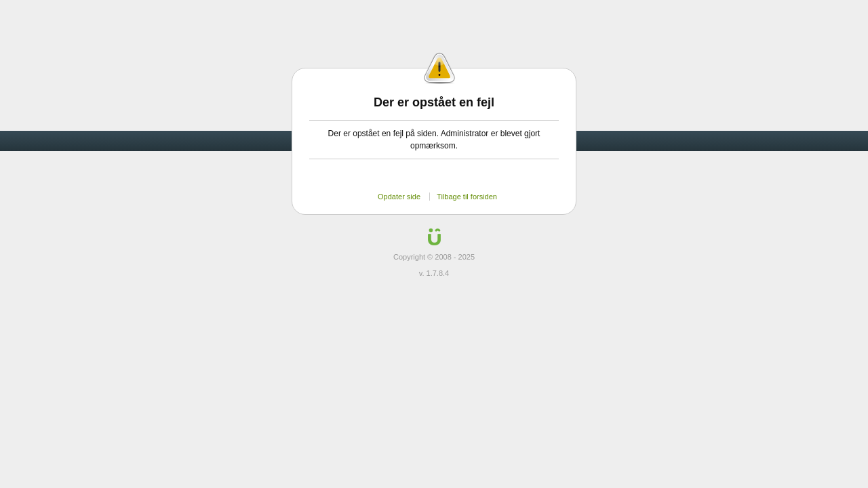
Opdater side (399, 197)
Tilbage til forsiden (467, 197)
